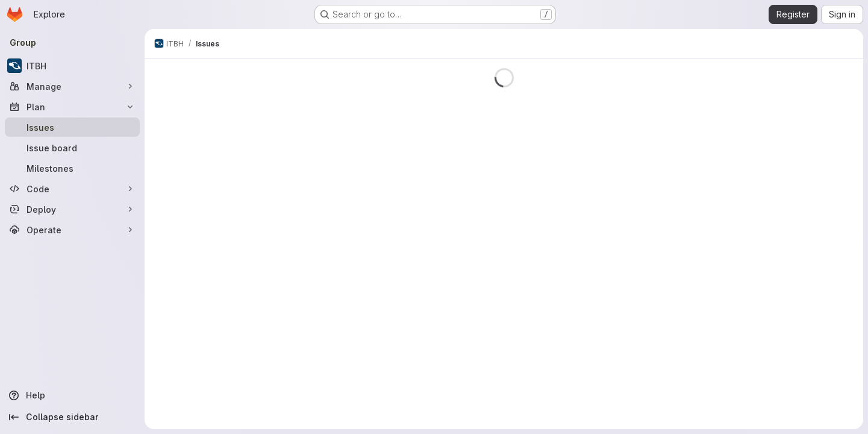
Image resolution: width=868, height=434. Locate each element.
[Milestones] (72, 168)
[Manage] (72, 86)
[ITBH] (72, 66)
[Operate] (72, 230)
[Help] (72, 395)
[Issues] (72, 127)
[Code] (72, 189)
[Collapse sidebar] (72, 417)
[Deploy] (72, 209)
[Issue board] (72, 148)
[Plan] (72, 107)
